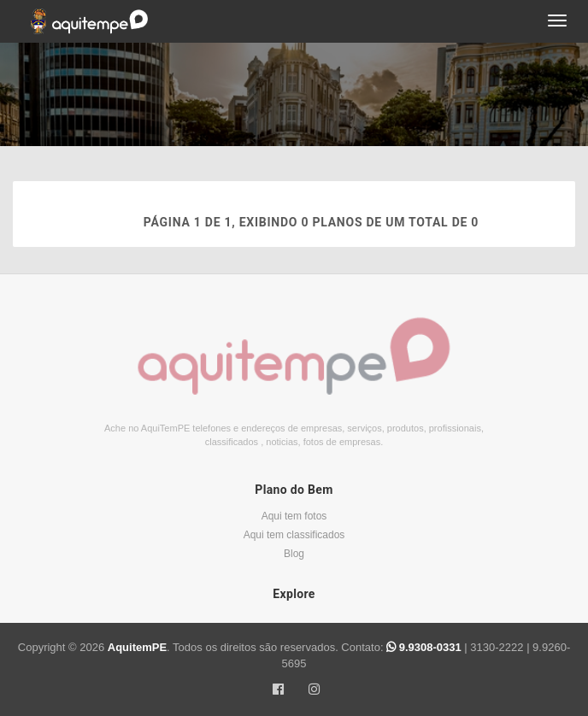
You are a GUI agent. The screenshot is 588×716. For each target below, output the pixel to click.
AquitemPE (137, 647)
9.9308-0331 (425, 647)
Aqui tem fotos (294, 516)
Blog (294, 554)
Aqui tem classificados (294, 535)
